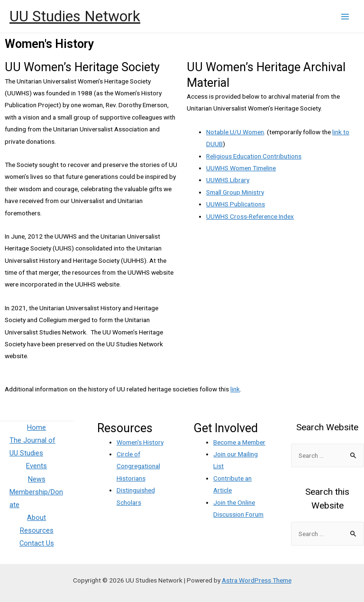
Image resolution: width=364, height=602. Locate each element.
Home (36, 427)
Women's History (140, 442)
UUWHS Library (228, 180)
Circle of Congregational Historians (138, 466)
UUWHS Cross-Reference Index (250, 216)
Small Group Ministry (235, 192)
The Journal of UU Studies (32, 447)
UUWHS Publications (236, 204)
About (36, 518)
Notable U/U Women (235, 132)
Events (36, 466)
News (37, 479)
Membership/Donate (36, 498)
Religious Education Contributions (254, 156)
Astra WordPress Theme (257, 580)
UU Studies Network (75, 16)
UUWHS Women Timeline (241, 168)
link (235, 389)
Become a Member (239, 442)
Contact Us (37, 543)
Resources (37, 530)
